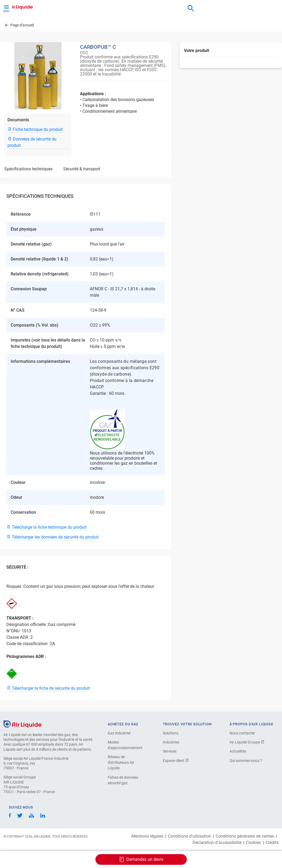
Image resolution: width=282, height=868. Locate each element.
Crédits (272, 843)
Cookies (253, 843)
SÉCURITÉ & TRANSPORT (82, 169)
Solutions (171, 733)
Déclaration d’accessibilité (217, 843)
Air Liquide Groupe (247, 742)
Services (170, 751)
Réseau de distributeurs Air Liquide (121, 762)
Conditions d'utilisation (190, 836)
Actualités (238, 751)
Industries (171, 742)
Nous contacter (242, 733)
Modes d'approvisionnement (125, 745)
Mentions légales (147, 836)
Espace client (176, 761)
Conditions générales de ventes (245, 836)
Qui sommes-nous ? (246, 761)
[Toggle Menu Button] (6, 8)
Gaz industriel (119, 733)
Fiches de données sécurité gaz (123, 780)
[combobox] (191, 9)
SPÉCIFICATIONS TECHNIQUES (28, 169)
